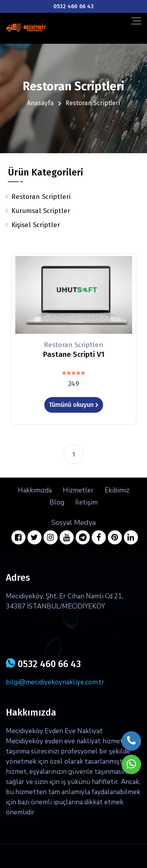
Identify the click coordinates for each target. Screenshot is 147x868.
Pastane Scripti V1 (73, 354)
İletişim (86, 502)
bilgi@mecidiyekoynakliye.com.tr (55, 682)
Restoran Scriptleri (41, 197)
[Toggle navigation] (136, 21)
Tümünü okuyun (74, 405)
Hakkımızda (35, 490)
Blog (57, 502)
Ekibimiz (117, 490)
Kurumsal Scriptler (41, 211)
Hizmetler (78, 490)
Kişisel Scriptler (36, 225)
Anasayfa (40, 103)
